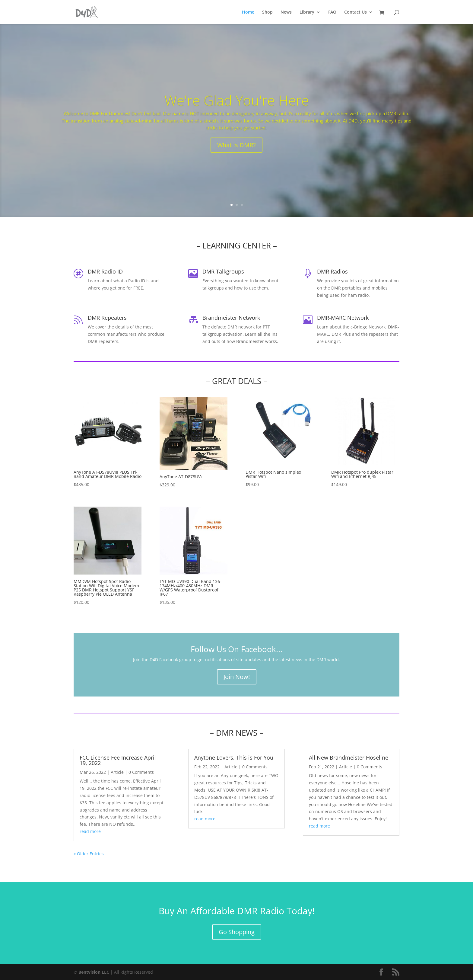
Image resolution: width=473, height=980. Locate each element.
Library (307, 12)
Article (117, 772)
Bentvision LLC (94, 972)
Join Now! (237, 677)
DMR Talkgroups (223, 271)
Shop (267, 12)
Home (248, 12)
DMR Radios (332, 271)
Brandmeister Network (231, 318)
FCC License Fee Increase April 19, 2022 (118, 760)
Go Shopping (237, 932)
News (286, 12)
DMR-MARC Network (343, 318)
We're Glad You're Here (237, 111)
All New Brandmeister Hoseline (349, 757)
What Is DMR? (237, 156)
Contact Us (356, 12)
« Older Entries (89, 854)
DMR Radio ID (105, 271)
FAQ (332, 12)
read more (90, 831)
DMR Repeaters (107, 318)
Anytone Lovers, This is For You (234, 757)
